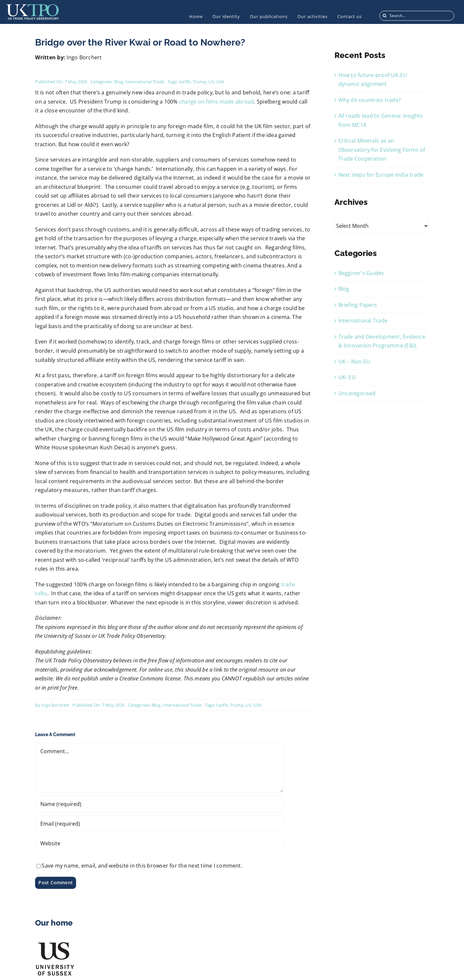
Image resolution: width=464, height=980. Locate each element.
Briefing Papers (358, 305)
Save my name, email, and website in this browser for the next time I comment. (142, 866)
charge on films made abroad (216, 102)
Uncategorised (357, 393)
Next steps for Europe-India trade (381, 175)
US (211, 82)
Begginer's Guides (361, 273)
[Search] (384, 16)
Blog (119, 82)
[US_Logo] (55, 944)
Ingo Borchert (55, 705)
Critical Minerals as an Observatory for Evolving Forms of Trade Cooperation (382, 150)
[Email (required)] (159, 824)
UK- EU (347, 377)
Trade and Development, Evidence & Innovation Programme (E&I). (382, 341)
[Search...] (417, 16)
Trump (200, 82)
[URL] (159, 843)
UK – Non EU (354, 362)
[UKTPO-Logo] (32, 7)
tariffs (185, 82)
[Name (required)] (159, 804)
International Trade (145, 82)
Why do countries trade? (370, 100)
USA (220, 82)
